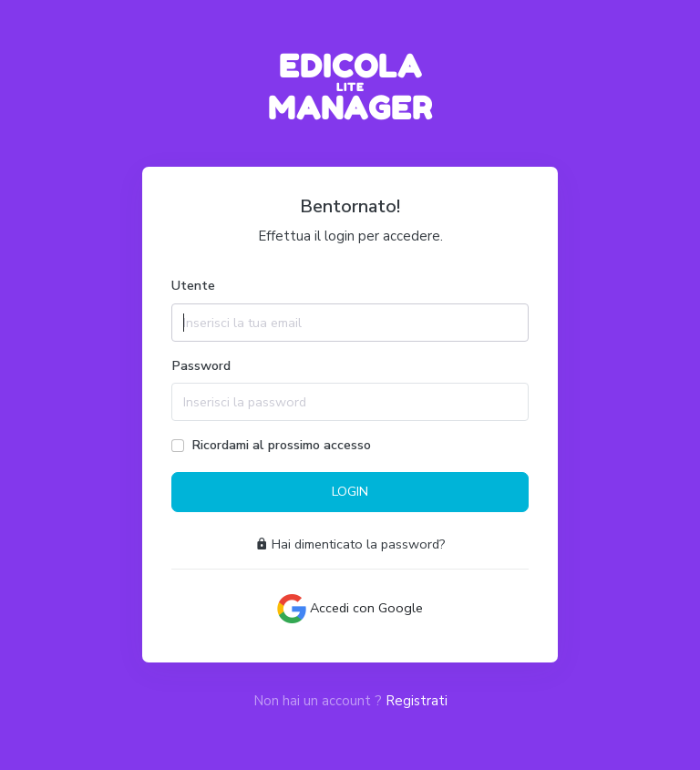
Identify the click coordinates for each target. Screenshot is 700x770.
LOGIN (350, 491)
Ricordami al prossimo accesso (281, 445)
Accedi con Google (350, 609)
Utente (193, 285)
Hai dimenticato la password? (350, 544)
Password (201, 365)
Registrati (417, 701)
